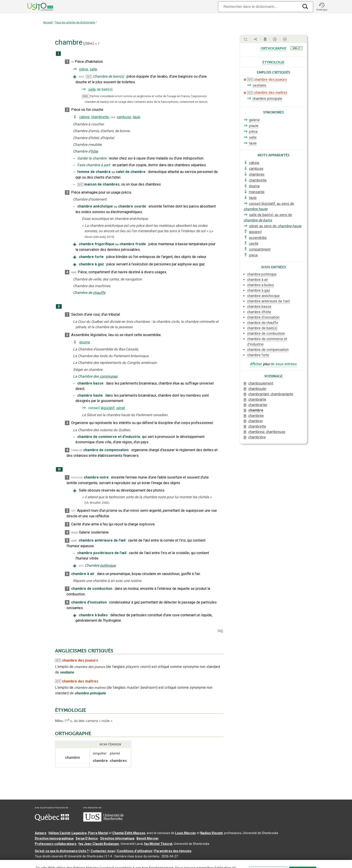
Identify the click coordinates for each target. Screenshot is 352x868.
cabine (84, 117)
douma (85, 342)
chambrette (100, 117)
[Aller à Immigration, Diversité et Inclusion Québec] (52, 820)
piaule (254, 126)
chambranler (258, 405)
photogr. (77, 478)
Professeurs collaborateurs (56, 844)
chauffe (99, 293)
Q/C (89, 77)
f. (99, 44)
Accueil (48, 22)
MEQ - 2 (297, 48)
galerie (254, 120)
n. (96, 44)
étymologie (273, 62)
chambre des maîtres (271, 93)
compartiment (260, 249)
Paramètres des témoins (173, 851)
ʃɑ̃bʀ (89, 43)
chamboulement (261, 383)
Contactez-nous (103, 851)
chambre (256, 410)
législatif (108, 408)
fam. (113, 117)
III (59, 469)
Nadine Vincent (211, 833)
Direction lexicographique (54, 838)
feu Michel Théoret (158, 844)
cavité (254, 244)
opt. (74, 511)
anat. (74, 541)
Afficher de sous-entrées (273, 364)
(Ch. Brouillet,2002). (97, 503)
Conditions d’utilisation (135, 851)
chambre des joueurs (271, 80)
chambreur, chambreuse (267, 432)
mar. (74, 272)
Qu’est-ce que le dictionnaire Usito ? (62, 851)
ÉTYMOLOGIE (70, 710)
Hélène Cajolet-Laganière (68, 833)
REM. (86, 96)
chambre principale (267, 99)
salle (93, 69)
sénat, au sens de (275, 226)
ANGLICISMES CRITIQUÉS (84, 651)
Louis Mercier (186, 833)
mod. (82, 77)
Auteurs (41, 833)
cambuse (124, 117)
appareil (255, 232)
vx (73, 62)
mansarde (257, 192)
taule (136, 117)
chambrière (257, 437)
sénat (120, 408)
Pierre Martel (98, 833)
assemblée (258, 238)
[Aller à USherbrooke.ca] (103, 820)
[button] (322, 7)
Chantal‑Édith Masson (129, 833)
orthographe (274, 48)
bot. (81, 566)
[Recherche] (259, 7)
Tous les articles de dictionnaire (75, 22)
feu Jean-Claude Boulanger (99, 844)
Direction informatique (117, 838)
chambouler (257, 389)
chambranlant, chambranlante (271, 394)
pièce (84, 69)
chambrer (256, 421)
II (59, 307)
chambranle (257, 399)
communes (109, 376)
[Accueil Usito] (35, 7)
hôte (94, 151)
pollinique (108, 565)
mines (75, 532)
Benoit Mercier (148, 838)
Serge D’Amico (87, 838)
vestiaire (259, 85)
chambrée (257, 174)
